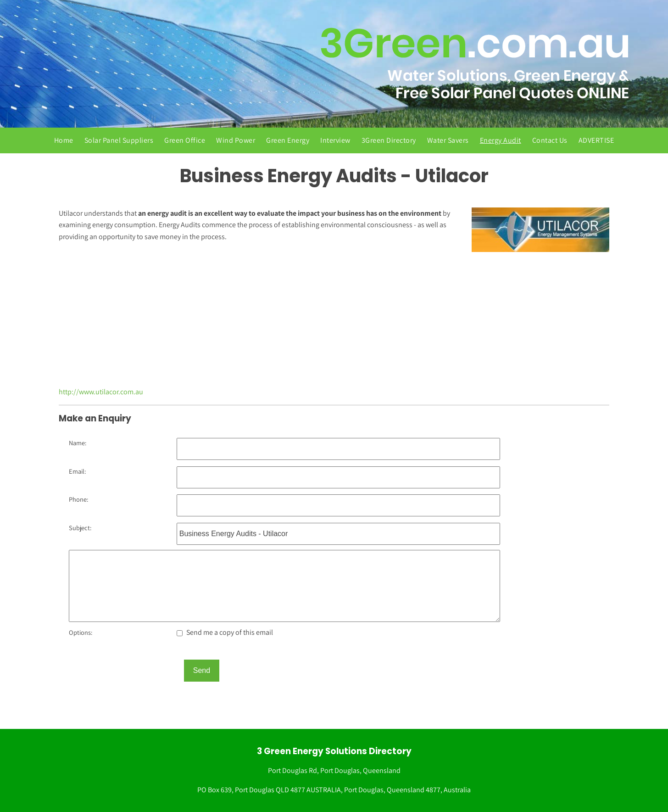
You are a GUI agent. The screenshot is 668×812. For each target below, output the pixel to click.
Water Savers (448, 140)
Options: (81, 632)
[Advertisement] (334, 321)
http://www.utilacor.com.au (101, 392)
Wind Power (236, 140)
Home (64, 140)
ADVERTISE (596, 140)
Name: (78, 443)
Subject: (80, 528)
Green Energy (288, 140)
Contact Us (550, 140)
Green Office (185, 140)
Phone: (78, 499)
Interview (335, 140)
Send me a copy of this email (225, 632)
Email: (77, 471)
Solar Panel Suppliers (119, 140)
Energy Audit (501, 140)
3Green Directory (389, 140)
